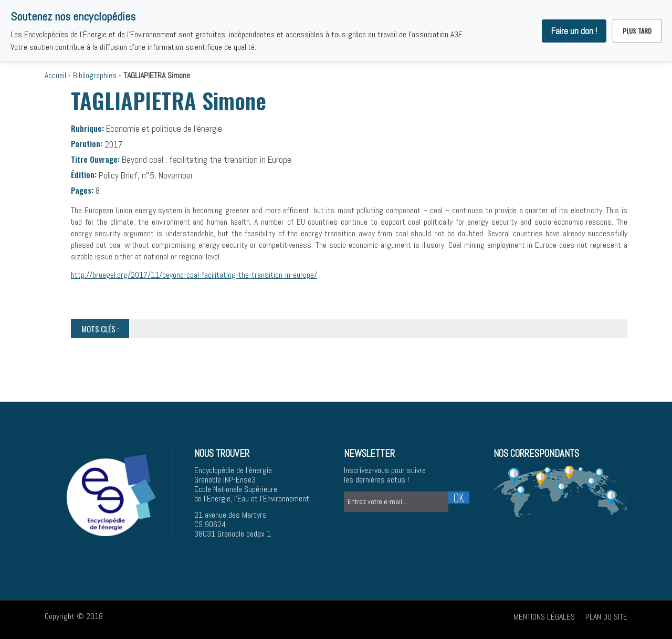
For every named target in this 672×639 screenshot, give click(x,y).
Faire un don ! (574, 31)
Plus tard (637, 31)
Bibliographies (95, 75)
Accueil (55, 75)
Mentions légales (544, 617)
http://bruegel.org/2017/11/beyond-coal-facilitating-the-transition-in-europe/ (194, 275)
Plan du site (606, 617)
